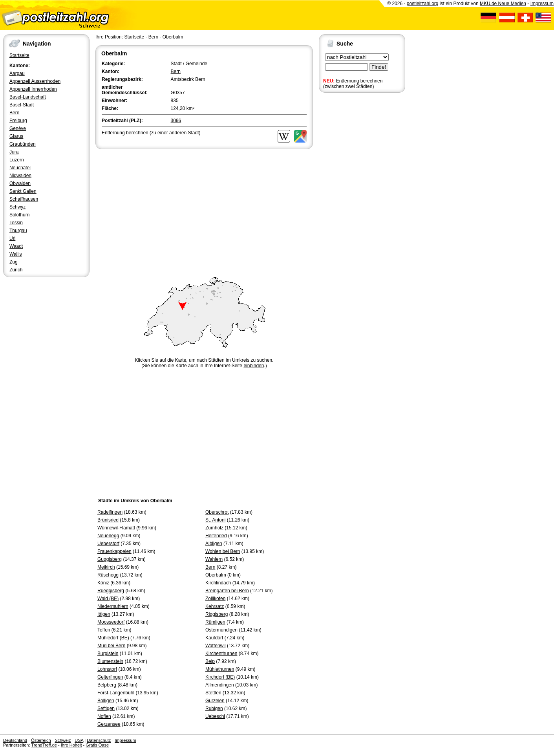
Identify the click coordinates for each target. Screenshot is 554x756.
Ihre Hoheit (71, 745)
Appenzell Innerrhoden (33, 89)
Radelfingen (110, 512)
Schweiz (63, 740)
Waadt (16, 246)
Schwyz (17, 207)
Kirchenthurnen (221, 653)
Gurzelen (215, 701)
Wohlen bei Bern (223, 551)
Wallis (16, 254)
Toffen (104, 630)
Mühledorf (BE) (113, 638)
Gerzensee (109, 724)
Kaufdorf (214, 638)
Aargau (17, 73)
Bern (14, 113)
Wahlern (214, 559)
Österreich (41, 740)
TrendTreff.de (44, 745)
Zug (14, 262)
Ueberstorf (108, 544)
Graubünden (23, 144)
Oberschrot (217, 512)
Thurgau (18, 231)
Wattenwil (216, 646)
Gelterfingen (110, 677)
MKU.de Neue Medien (503, 4)
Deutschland (15, 740)
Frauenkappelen (114, 551)
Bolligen (106, 701)
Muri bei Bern (111, 646)
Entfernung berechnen (359, 81)
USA (79, 740)
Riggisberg (217, 614)
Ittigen (104, 614)
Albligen (214, 544)
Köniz (103, 583)
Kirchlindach (218, 583)
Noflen (104, 716)
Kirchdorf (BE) (220, 677)
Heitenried (216, 536)
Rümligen (215, 622)
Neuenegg (108, 536)
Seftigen (106, 708)
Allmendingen (220, 685)
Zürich (16, 270)
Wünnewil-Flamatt (116, 528)
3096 (176, 121)
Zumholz (214, 528)
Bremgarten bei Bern (227, 591)
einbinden (254, 366)
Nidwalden (20, 176)
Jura (14, 152)
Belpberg (107, 685)
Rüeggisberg (111, 591)
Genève (18, 128)
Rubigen (214, 708)
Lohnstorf (107, 669)
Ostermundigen (221, 630)
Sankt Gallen (23, 191)
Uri (12, 238)
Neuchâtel (20, 168)
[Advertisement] (204, 210)
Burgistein (108, 653)
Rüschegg (108, 575)
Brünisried (108, 520)
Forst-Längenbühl (116, 693)
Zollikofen (215, 599)
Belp (210, 661)
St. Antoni (215, 520)
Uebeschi (215, 716)
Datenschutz (99, 740)
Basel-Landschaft (28, 97)
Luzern (17, 160)
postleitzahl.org (423, 4)
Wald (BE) (108, 599)
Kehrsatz (215, 606)
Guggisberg (110, 559)
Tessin (16, 223)
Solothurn (19, 215)
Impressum (542, 4)
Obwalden (20, 183)
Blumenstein (110, 661)
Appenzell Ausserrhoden (35, 81)
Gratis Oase (97, 745)
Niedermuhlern (113, 606)
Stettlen (213, 693)
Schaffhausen (24, 199)
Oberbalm (173, 37)
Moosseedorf (111, 622)
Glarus (16, 136)
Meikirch (106, 567)
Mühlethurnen (220, 669)
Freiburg (18, 121)
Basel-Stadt (22, 105)
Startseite (19, 55)
